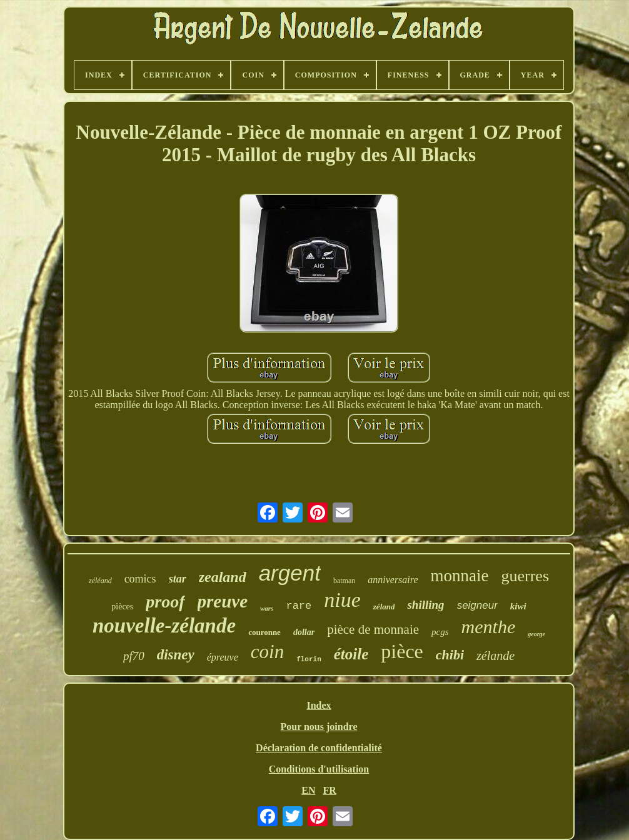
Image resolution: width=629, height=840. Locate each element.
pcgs (440, 632)
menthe (489, 627)
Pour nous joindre (319, 727)
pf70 (134, 656)
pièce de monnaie (373, 629)
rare (299, 606)
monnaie (460, 576)
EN (308, 790)
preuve (223, 601)
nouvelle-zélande (164, 626)
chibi (450, 655)
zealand (223, 577)
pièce (402, 651)
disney (176, 655)
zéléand (100, 581)
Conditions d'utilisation (319, 769)
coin (267, 652)
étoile (351, 654)
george (536, 634)
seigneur (477, 605)
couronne (264, 632)
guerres (526, 576)
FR (329, 790)
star (178, 579)
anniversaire (393, 580)
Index (319, 705)
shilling (425, 605)
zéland (384, 607)
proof (165, 602)
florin (309, 659)
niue (342, 600)
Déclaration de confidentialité (319, 748)
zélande (496, 656)
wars (267, 608)
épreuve (223, 657)
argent (290, 573)
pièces (122, 607)
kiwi (518, 606)
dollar (304, 632)
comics (140, 579)
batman (344, 581)
